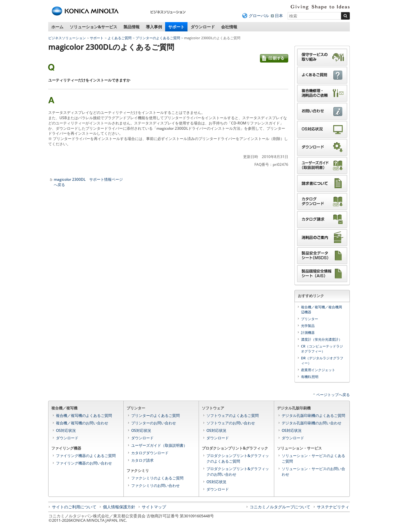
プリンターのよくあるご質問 (158, 38)
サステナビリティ (333, 507)
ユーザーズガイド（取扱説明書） (159, 445)
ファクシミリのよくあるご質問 (157, 478)
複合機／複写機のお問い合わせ (82, 423)
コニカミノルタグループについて (280, 507)
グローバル (259, 16)
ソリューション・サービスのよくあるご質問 (313, 458)
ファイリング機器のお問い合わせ (84, 463)
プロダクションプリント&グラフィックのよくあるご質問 (238, 458)
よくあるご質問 (120, 38)
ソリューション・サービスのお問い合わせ (313, 471)
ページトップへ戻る (333, 395)
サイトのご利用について (74, 507)
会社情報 (229, 27)
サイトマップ (154, 507)
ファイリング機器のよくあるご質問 (86, 456)
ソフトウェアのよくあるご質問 (233, 415)
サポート (176, 27)
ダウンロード (203, 27)
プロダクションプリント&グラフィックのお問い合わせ (238, 471)
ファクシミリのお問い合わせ (155, 485)
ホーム (57, 27)
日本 (279, 16)
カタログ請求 (142, 460)
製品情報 (132, 27)
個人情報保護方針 (119, 507)
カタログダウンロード (150, 453)
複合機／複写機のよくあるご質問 (84, 415)
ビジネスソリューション (67, 38)
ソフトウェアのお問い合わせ (231, 423)
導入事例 (154, 27)
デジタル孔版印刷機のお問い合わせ (312, 423)
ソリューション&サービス (93, 27)
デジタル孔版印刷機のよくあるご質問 (313, 415)
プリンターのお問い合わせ (154, 423)
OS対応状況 (66, 430)
